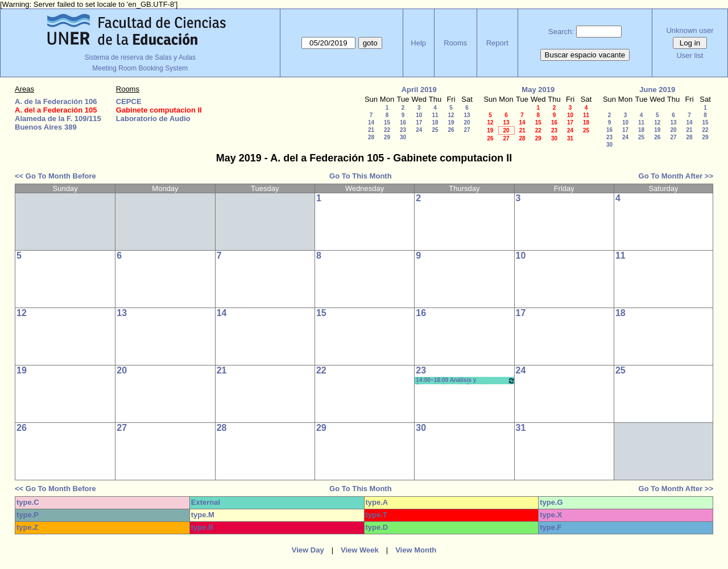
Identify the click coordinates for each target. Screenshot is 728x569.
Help (418, 43)
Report (497, 43)
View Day (308, 550)
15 (387, 122)
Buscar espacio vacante (585, 55)
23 (403, 130)
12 (451, 115)
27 (467, 130)
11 (435, 115)
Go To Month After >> (676, 176)
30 (403, 137)
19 (451, 122)
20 (467, 122)
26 (451, 130)
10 (419, 115)
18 (435, 122)
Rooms (455, 43)
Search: (561, 32)
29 (387, 137)
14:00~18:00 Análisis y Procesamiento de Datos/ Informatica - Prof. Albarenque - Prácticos (465, 381)
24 (419, 130)
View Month (416, 550)
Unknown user (690, 30)
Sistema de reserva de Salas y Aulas (140, 57)
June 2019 (657, 90)
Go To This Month (361, 176)
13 (467, 115)
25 (435, 130)
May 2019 (538, 90)
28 (371, 137)
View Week (360, 550)
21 (371, 130)
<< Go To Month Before (55, 176)
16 (403, 122)
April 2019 (419, 90)
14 (371, 122)
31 (570, 138)
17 (419, 122)
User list (690, 55)
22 (387, 130)
